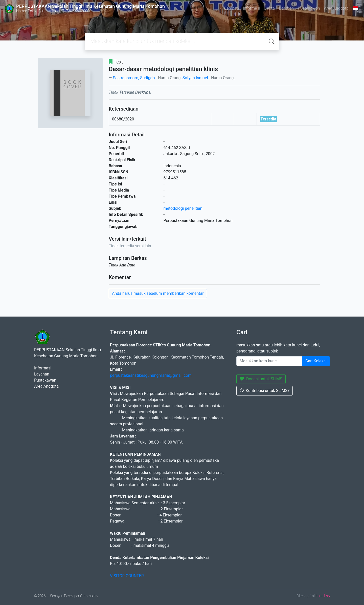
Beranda (231, 8)
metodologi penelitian (183, 208)
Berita (269, 8)
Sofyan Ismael (195, 78)
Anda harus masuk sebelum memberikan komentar (158, 293)
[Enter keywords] (269, 361)
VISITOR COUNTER (127, 576)
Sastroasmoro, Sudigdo (134, 78)
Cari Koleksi (316, 361)
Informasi (252, 8)
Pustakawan (309, 8)
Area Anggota (336, 8)
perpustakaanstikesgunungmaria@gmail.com (151, 375)
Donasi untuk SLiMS (261, 379)
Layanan (42, 374)
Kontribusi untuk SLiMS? (265, 391)
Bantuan (286, 8)
